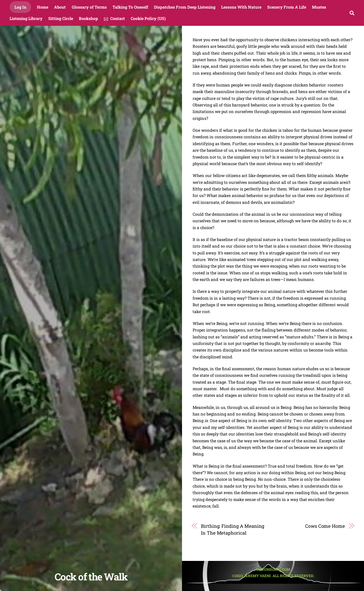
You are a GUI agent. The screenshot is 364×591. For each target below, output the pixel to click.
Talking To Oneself (130, 7)
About (60, 7)
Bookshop (88, 18)
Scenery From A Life (287, 7)
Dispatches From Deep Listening (185, 7)
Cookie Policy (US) (148, 18)
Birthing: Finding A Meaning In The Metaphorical (233, 529)
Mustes (319, 7)
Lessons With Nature (241, 7)
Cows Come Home (325, 526)
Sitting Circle (61, 18)
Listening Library (26, 18)
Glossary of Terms (89, 7)
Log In (20, 7)
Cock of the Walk (91, 577)
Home (43, 7)
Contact (114, 18)
